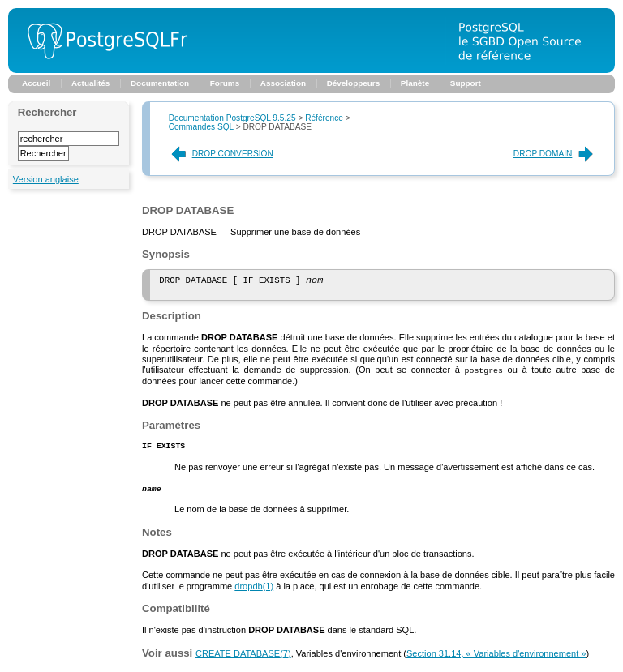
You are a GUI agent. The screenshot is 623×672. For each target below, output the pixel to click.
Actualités (90, 83)
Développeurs (354, 83)
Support (466, 83)
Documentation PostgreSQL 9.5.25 (232, 118)
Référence (324, 118)
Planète (415, 83)
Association (283, 83)
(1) (254, 591)
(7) (243, 658)
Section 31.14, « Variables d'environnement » (496, 658)
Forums (225, 83)
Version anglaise (46, 179)
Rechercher (47, 112)
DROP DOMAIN (555, 154)
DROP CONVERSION (221, 154)
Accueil (36, 83)
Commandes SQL (201, 127)
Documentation (160, 83)
